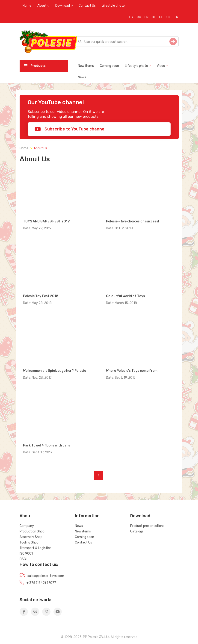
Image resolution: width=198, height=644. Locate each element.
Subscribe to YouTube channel (70, 129)
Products (35, 66)
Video (161, 66)
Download (63, 6)
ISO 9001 (26, 554)
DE (154, 17)
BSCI (23, 559)
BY (131, 17)
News (82, 77)
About (42, 6)
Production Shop (32, 531)
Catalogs (137, 531)
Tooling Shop (29, 542)
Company (27, 526)
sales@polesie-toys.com (46, 576)
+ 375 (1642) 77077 (41, 583)
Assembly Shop (31, 537)
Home (27, 6)
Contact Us (87, 6)
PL (161, 17)
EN (146, 17)
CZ (168, 17)
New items (86, 66)
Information (87, 516)
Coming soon (109, 66)
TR (176, 17)
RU (139, 17)
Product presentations (147, 526)
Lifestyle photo (113, 6)
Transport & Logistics (35, 548)
